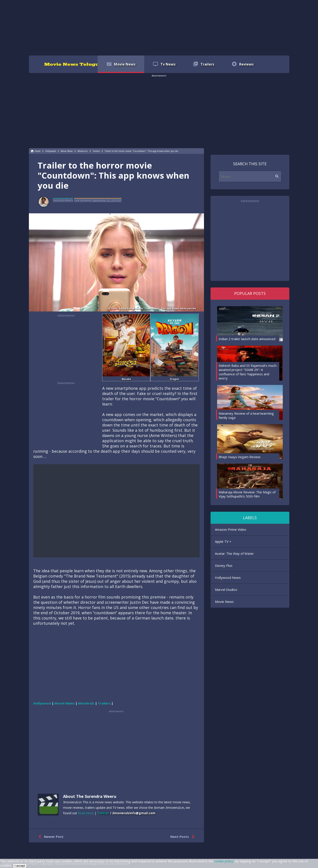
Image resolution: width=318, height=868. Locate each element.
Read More (86, 813)
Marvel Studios (226, 590)
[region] (159, 27)
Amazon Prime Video (231, 529)
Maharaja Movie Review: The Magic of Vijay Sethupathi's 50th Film (247, 494)
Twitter (103, 813)
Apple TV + (223, 541)
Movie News (224, 602)
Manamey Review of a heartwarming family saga (246, 416)
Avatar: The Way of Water (234, 553)
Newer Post (50, 837)
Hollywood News (228, 578)
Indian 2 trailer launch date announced (247, 339)
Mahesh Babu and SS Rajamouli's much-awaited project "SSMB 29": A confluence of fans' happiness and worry (248, 372)
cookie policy (224, 861)
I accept (20, 866)
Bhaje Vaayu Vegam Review (240, 457)
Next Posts (183, 837)
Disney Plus (224, 565)
